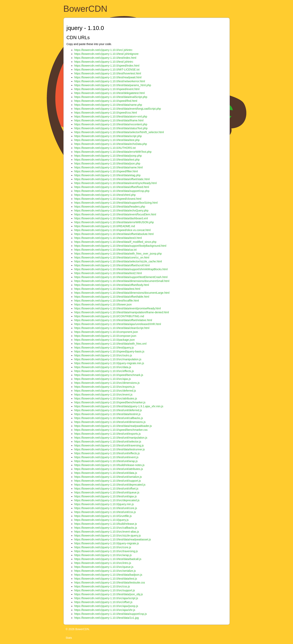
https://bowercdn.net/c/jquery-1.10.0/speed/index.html (107, 66)
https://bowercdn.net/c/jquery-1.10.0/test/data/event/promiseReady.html (118, 308)
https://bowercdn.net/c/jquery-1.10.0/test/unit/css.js (105, 512)
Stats (69, 638)
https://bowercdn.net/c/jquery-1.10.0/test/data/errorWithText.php (113, 152)
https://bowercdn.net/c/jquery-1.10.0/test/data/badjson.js (108, 575)
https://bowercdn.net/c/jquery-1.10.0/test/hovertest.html (108, 73)
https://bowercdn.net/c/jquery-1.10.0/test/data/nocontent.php (111, 124)
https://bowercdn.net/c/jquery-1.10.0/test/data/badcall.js (108, 559)
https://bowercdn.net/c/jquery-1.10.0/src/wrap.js (103, 555)
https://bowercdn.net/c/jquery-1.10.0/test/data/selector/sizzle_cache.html (118, 261)
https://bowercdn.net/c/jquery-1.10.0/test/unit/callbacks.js (109, 418)
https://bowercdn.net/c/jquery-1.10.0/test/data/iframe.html (109, 120)
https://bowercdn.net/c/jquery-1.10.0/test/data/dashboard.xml (111, 218)
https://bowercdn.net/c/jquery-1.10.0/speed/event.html (107, 89)
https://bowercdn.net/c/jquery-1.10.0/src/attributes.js (106, 398)
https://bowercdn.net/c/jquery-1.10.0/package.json (105, 340)
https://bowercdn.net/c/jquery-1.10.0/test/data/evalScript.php (111, 97)
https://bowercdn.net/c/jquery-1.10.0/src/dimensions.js (107, 383)
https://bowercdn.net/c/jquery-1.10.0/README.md (105, 226)
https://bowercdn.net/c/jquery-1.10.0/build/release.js (106, 524)
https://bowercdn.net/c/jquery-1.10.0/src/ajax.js (103, 379)
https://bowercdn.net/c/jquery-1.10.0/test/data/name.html (109, 167)
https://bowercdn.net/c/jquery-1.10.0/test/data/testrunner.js (110, 449)
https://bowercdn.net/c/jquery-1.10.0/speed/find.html (106, 101)
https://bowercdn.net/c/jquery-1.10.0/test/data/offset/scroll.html (112, 265)
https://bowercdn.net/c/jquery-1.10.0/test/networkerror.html (110, 81)
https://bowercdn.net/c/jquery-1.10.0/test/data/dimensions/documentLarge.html (122, 293)
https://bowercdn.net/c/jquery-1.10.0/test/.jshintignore (106, 54)
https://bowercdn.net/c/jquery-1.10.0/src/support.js (105, 590)
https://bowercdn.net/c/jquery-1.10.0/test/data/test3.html (108, 238)
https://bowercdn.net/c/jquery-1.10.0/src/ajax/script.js (106, 598)
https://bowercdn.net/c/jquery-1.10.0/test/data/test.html (107, 289)
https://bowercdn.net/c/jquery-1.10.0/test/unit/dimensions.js (110, 422)
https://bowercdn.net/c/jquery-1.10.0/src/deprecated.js (107, 500)
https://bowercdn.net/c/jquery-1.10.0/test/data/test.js (106, 579)
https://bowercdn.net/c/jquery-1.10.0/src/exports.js (105, 387)
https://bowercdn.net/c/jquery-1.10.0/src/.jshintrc (103, 50)
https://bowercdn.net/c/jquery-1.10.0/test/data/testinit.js (108, 414)
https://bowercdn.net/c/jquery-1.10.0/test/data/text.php (107, 160)
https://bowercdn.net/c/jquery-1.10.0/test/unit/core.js (106, 508)
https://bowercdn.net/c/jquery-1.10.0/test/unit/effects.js (107, 453)
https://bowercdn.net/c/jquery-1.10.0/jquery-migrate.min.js (109, 363)
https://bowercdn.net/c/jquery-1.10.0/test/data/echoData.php (111, 144)
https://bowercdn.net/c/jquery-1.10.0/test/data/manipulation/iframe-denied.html (122, 312)
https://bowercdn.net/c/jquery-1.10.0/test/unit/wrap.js (106, 461)
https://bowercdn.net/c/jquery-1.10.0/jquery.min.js (104, 504)
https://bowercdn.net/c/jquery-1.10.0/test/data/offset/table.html (112, 297)
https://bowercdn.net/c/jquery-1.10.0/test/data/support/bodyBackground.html (120, 246)
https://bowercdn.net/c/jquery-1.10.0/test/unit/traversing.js (109, 445)
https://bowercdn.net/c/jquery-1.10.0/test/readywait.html (108, 77)
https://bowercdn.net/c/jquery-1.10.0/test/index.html (105, 58)
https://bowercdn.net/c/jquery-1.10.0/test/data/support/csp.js (111, 614)
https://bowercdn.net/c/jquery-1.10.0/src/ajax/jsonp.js (106, 606)
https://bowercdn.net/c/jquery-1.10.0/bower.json (103, 304)
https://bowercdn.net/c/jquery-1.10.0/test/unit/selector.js (108, 442)
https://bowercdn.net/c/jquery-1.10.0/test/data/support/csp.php (112, 191)
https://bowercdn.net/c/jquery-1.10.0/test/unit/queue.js (107, 492)
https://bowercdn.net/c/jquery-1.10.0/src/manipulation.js (108, 359)
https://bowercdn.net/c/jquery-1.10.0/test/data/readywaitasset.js (113, 539)
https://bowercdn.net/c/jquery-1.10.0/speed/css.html (106, 113)
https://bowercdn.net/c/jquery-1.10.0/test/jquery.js (104, 348)
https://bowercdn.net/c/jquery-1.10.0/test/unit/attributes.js (109, 469)
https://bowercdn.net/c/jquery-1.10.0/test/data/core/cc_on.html (112, 257)
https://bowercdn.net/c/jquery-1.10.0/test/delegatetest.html (110, 93)
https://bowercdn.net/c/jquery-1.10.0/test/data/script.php (108, 136)
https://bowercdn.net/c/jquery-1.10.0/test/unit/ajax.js (106, 496)
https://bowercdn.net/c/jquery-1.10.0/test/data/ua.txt (105, 250)
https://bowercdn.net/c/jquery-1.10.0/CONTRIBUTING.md (109, 316)
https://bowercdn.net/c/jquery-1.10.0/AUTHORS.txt (105, 148)
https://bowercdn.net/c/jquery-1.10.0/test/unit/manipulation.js (111, 438)
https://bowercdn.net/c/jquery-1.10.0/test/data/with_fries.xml (110, 344)
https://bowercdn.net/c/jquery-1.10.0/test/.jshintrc (104, 62)
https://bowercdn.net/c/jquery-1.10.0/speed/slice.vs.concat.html (113, 230)
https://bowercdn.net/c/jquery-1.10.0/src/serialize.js (105, 571)
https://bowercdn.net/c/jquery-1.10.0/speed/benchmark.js (109, 375)
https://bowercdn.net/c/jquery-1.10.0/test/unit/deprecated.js (110, 485)
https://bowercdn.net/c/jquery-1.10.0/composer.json (105, 336)
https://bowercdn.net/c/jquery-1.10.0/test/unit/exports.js (108, 434)
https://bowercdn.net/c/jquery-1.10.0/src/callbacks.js (106, 528)
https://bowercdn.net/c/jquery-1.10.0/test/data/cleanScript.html (112, 328)
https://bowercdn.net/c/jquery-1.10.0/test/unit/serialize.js (108, 477)
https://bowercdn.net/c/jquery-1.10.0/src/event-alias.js (107, 532)
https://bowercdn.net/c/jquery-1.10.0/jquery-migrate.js (107, 543)
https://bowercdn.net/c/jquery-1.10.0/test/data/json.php (107, 163)
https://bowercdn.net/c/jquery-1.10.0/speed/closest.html (108, 199)
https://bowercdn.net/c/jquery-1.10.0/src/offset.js (103, 602)
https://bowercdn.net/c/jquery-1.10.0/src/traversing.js (106, 551)
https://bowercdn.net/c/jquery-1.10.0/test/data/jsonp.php (108, 156)
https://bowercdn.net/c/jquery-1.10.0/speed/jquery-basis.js (109, 351)
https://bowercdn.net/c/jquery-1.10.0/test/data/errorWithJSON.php (114, 222)
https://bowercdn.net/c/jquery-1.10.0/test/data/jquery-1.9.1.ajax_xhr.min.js (119, 406)
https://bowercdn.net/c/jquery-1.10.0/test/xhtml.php (105, 195)
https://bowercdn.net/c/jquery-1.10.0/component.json (106, 332)
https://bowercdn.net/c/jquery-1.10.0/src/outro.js (103, 355)
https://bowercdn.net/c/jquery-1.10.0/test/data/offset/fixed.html (112, 187)
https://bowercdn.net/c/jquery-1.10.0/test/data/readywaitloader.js (113, 426)
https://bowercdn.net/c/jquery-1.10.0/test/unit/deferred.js (108, 410)
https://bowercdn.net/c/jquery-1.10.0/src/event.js (103, 395)
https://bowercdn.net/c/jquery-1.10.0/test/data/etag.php (108, 175)
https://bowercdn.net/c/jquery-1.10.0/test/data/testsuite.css (110, 583)
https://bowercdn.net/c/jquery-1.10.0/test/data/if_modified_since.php (115, 242)
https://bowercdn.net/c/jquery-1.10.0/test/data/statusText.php (111, 128)
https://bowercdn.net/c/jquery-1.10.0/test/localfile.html (107, 301)
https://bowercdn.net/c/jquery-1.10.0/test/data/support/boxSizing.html (116, 203)
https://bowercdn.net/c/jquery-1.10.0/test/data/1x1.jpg (107, 618)
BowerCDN (85, 9)
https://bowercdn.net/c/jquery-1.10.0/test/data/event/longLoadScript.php (118, 109)
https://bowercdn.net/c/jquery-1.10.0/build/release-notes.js (110, 465)
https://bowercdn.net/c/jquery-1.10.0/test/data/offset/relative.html (113, 320)
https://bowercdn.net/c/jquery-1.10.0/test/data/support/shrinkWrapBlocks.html (121, 269)
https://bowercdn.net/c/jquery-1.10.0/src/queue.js (104, 567)
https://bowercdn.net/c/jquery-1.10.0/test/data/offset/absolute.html (114, 234)
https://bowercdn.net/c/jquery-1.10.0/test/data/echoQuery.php (111, 210)
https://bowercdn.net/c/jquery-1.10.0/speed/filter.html (106, 171)
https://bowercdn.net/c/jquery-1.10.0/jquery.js (102, 520)
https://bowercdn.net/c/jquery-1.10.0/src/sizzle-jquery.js (108, 536)
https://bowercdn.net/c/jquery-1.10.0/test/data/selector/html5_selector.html (119, 132)
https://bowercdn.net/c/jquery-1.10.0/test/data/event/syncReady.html (116, 183)
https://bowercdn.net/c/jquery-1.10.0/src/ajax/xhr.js (105, 610)
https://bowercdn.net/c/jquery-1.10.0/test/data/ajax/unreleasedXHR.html (118, 324)
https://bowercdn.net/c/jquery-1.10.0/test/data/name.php (108, 105)
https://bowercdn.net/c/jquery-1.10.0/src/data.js (103, 367)
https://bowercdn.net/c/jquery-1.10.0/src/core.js (103, 547)
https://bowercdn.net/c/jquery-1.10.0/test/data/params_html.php (113, 85)
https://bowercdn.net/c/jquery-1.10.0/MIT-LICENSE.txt (107, 70)
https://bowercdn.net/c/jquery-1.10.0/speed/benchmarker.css (111, 430)
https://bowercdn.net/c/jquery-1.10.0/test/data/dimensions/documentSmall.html (122, 281)
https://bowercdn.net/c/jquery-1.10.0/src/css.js (102, 586)
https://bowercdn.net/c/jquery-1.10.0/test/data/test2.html (108, 273)
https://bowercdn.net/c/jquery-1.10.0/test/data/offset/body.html (112, 285)
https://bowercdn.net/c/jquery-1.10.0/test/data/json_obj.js (109, 594)
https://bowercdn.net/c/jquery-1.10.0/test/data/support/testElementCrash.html (121, 277)
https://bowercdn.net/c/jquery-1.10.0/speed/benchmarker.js (110, 402)
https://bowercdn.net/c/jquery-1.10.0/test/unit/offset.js (106, 489)
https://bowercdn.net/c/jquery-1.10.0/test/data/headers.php (110, 207)
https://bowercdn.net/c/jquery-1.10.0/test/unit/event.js (106, 457)
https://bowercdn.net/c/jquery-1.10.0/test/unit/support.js (108, 481)
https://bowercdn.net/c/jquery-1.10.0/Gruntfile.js (103, 516)
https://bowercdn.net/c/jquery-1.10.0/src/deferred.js (105, 391)
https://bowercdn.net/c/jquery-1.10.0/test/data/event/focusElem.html (115, 214)
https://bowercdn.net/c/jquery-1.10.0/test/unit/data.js (106, 473)
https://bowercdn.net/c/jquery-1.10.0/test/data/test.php (107, 140)
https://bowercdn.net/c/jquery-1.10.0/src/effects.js (104, 371)
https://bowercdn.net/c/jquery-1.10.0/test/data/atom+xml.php (111, 117)
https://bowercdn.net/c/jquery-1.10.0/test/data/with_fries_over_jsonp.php (118, 254)
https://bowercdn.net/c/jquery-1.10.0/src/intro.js (103, 563)
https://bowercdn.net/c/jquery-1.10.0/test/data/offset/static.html (112, 179)
